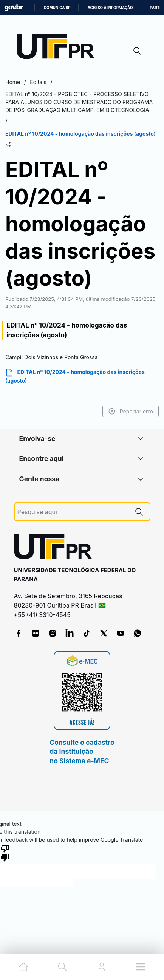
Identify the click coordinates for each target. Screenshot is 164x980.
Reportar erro (131, 411)
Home (13, 82)
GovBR (14, 8)
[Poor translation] (5, 853)
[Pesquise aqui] (73, 512)
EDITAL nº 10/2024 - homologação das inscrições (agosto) (75, 376)
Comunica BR (57, 8)
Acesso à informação (110, 8)
